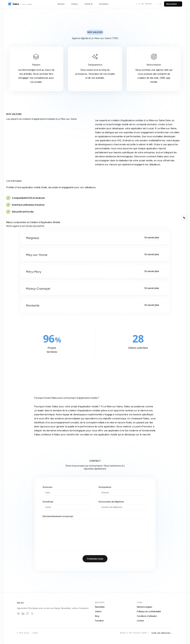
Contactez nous (95, 559)
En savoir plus (152, 237)
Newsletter (173, 4)
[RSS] (32, 614)
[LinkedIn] (23, 614)
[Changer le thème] (160, 4)
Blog (97, 616)
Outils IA (90, 4)
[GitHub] (28, 614)
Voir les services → (162, 633)
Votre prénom (105, 487)
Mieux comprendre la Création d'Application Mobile (33, 222)
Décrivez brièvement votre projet (58, 516)
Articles (62, 4)
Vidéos (76, 4)
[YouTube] (18, 614)
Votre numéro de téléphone (111, 502)
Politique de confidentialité (149, 611)
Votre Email (48, 502)
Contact (140, 621)
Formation (105, 4)
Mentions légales (145, 607)
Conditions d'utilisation (147, 616)
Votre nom (47, 487)
